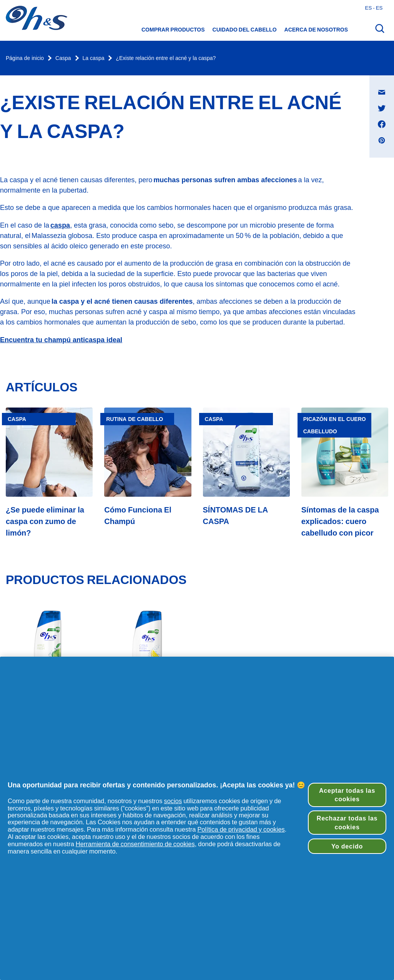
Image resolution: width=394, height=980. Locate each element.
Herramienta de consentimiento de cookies (135, 844)
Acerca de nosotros (316, 30)
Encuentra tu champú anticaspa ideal (61, 340)
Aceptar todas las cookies (347, 795)
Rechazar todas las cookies (347, 822)
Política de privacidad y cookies (241, 829)
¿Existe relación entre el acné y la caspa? (166, 58)
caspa (60, 225)
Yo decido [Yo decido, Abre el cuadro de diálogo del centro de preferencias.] (347, 846)
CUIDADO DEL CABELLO (245, 30)
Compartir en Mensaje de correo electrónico (386, 85)
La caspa (94, 58)
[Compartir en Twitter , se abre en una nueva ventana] (382, 108)
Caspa (63, 58)
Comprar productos (173, 30)
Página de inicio (25, 58)
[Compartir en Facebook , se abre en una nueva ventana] (382, 124)
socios (173, 801)
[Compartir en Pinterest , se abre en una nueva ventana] (382, 140)
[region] (197, 818)
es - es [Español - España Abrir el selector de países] (374, 8)
